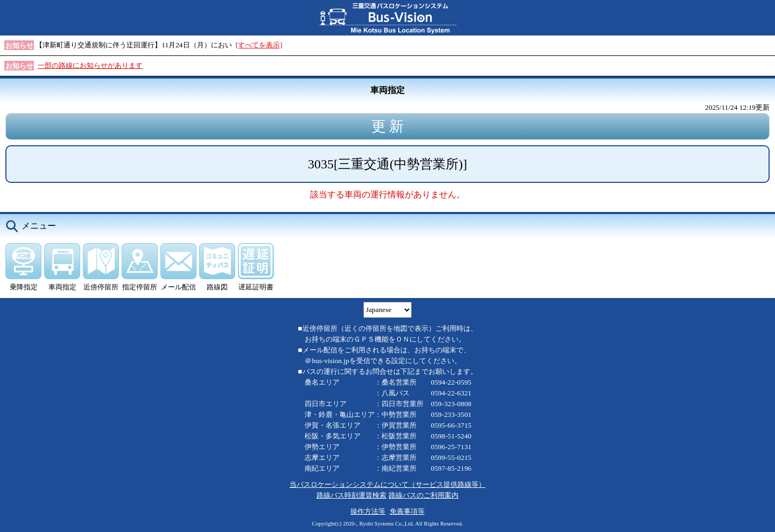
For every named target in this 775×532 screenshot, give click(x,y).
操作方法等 (368, 511)
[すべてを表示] (259, 45)
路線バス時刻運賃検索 (351, 495)
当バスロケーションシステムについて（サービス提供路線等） (387, 484)
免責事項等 (407, 511)
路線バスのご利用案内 (424, 495)
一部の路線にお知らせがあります (90, 65)
